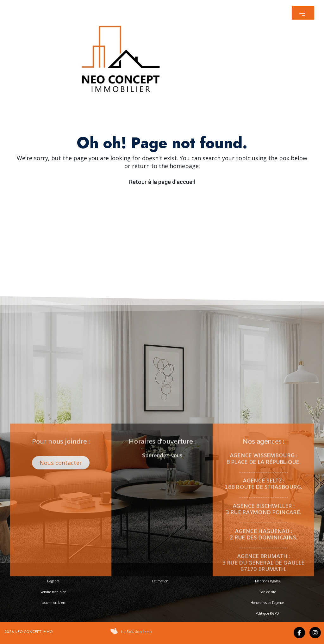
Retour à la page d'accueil (162, 182)
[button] (303, 13)
